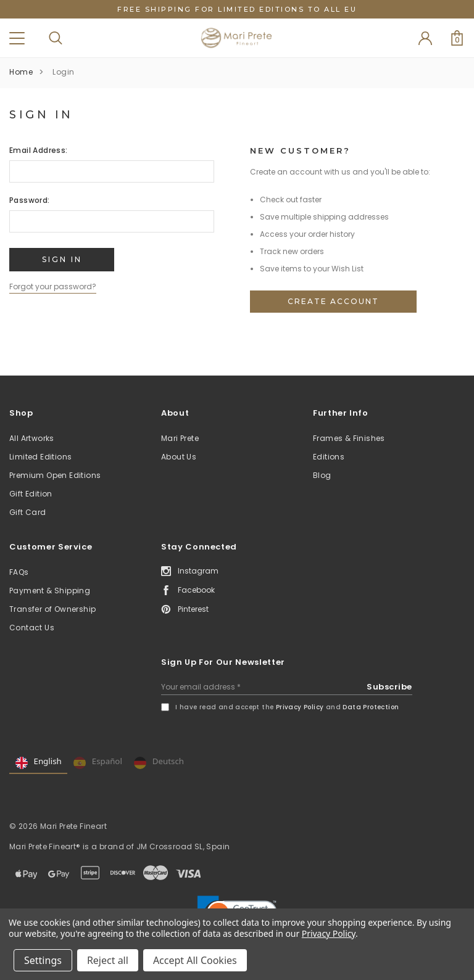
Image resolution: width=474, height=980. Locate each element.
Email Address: (39, 150)
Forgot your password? (53, 286)
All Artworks (32, 438)
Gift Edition (31, 494)
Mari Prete (180, 438)
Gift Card (28, 512)
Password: (30, 200)
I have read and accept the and (287, 707)
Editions (329, 457)
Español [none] (98, 763)
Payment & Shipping (50, 591)
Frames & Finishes (349, 438)
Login (64, 72)
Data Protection (371, 707)
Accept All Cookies (195, 960)
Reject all (108, 960)
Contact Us (32, 628)
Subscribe (389, 687)
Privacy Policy (300, 707)
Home (21, 72)
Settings (43, 960)
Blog (322, 475)
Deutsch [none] (159, 763)
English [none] (39, 763)
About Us (179, 457)
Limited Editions (40, 457)
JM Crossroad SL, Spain (183, 846)
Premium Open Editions (55, 475)
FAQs (19, 572)
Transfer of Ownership (52, 609)
